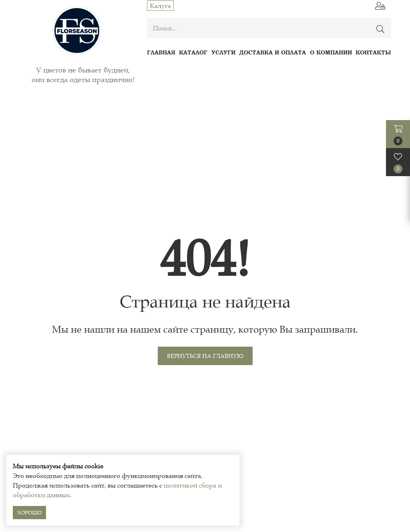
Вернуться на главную (205, 356)
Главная (161, 52)
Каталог (193, 52)
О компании (331, 52)
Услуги (223, 52)
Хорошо (29, 513)
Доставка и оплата (272, 52)
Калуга (160, 6)
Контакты (373, 52)
